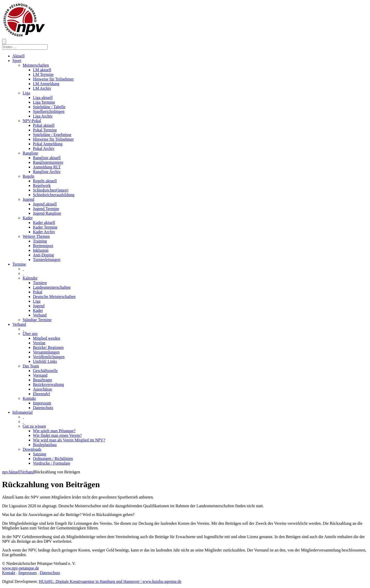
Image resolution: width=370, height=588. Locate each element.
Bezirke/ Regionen (48, 347)
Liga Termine (44, 102)
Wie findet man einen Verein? (57, 435)
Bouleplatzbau (45, 445)
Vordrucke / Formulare (52, 463)
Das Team (31, 366)
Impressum (42, 403)
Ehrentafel (41, 394)
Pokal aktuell (44, 125)
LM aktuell (42, 70)
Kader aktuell (44, 223)
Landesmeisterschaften (52, 287)
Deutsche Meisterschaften (54, 297)
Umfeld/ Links (45, 361)
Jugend (28, 199)
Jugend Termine (46, 209)
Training (40, 241)
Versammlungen (46, 352)
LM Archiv (42, 88)
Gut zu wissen (34, 426)
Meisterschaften (36, 65)
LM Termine (43, 74)
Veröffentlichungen (49, 357)
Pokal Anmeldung (48, 144)
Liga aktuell (43, 98)
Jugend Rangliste (47, 213)
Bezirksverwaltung (48, 385)
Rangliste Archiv (47, 172)
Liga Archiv (43, 116)
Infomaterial (22, 412)
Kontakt (29, 398)
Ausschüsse (43, 389)
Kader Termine (45, 227)
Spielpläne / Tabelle (49, 107)
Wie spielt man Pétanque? (54, 431)
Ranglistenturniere (48, 162)
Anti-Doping (43, 255)
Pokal (38, 292)
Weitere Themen (36, 236)
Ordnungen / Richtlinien (53, 459)
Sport (17, 61)
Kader (28, 218)
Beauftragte (43, 380)
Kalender (30, 278)
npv (5, 472)
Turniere (40, 283)
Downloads (32, 449)
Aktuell (18, 56)
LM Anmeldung (46, 84)
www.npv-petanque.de (21, 568)
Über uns (30, 334)
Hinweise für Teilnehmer (53, 79)
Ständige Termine (37, 320)
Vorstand (40, 375)
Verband (40, 315)
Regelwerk (42, 186)
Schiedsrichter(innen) (51, 190)
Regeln (28, 176)
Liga (26, 93)
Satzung (40, 454)
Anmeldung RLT (47, 167)
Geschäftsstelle (45, 371)
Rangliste (30, 153)
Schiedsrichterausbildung (54, 195)
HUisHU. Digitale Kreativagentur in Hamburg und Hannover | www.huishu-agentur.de (110, 581)
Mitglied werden (47, 338)
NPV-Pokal (32, 121)
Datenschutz (43, 408)
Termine (19, 264)
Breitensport (43, 246)
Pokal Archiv (44, 148)
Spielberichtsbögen (49, 111)
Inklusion (41, 250)
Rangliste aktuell (47, 158)
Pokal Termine (45, 130)
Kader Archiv (44, 232)
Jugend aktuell (45, 204)
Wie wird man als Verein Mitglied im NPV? (69, 440)
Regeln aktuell (45, 181)
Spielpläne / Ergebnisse (52, 135)
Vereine (39, 343)
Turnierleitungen (47, 260)
